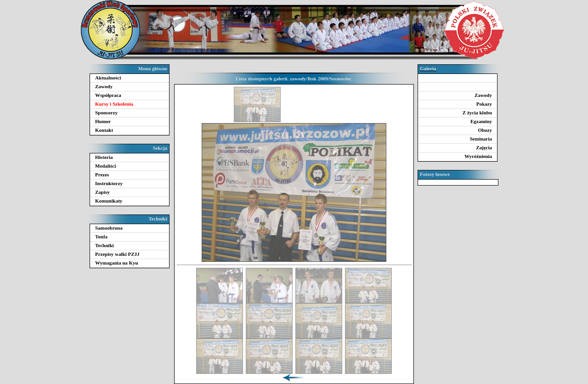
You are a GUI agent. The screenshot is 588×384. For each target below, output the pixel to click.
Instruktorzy (109, 183)
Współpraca (108, 95)
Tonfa (101, 237)
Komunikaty (109, 201)
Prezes (102, 175)
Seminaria (481, 139)
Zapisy (102, 192)
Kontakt (104, 130)
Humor (103, 121)
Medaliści (105, 166)
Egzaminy (481, 121)
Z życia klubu (477, 113)
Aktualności (108, 78)
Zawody (104, 86)
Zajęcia (484, 147)
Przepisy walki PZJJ (117, 254)
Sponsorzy (106, 113)
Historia (104, 157)
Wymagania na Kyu (117, 263)
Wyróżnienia (478, 156)
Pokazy (484, 104)
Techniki (105, 245)
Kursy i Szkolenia (114, 104)
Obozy (485, 130)
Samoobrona (109, 228)
